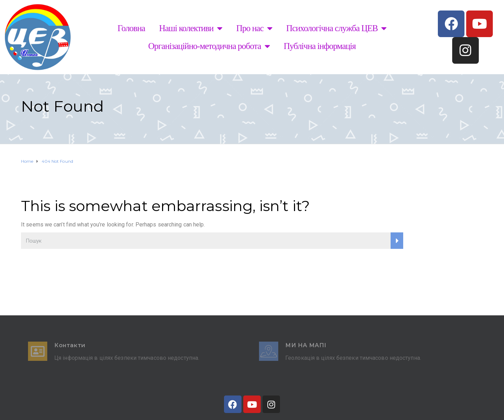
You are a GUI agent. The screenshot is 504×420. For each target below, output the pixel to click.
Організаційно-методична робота (209, 46)
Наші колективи (191, 28)
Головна (131, 28)
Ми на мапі (306, 345)
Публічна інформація (320, 46)
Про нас (254, 28)
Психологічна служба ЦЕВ (336, 28)
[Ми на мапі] (269, 351)
